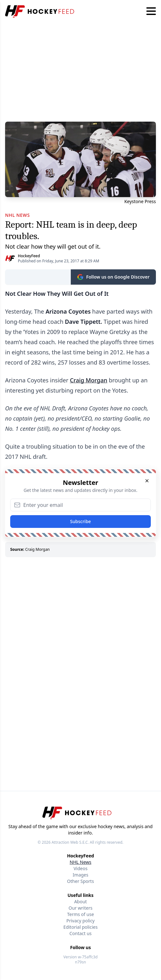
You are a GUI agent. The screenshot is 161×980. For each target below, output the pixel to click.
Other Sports (80, 881)
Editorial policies (80, 927)
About (81, 902)
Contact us (81, 933)
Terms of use (80, 914)
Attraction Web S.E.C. (70, 842)
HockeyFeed (29, 256)
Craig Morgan (88, 380)
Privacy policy (80, 921)
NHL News (81, 862)
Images (80, 875)
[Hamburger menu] (151, 11)
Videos (81, 868)
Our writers (80, 908)
